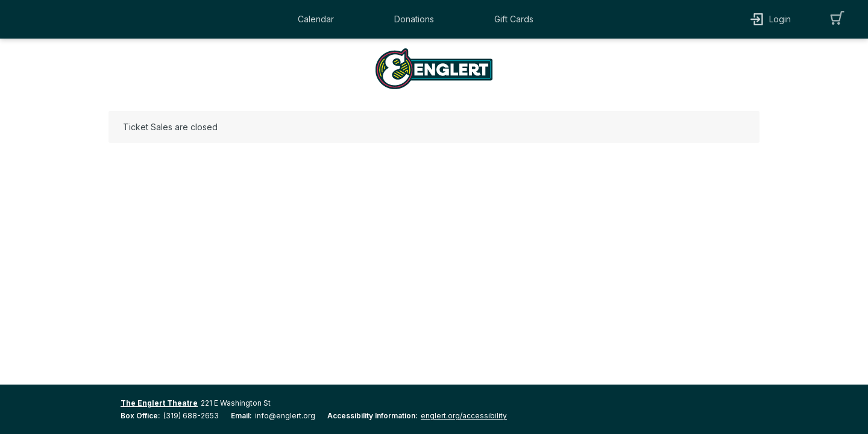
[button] (319, 19)
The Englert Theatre (159, 403)
